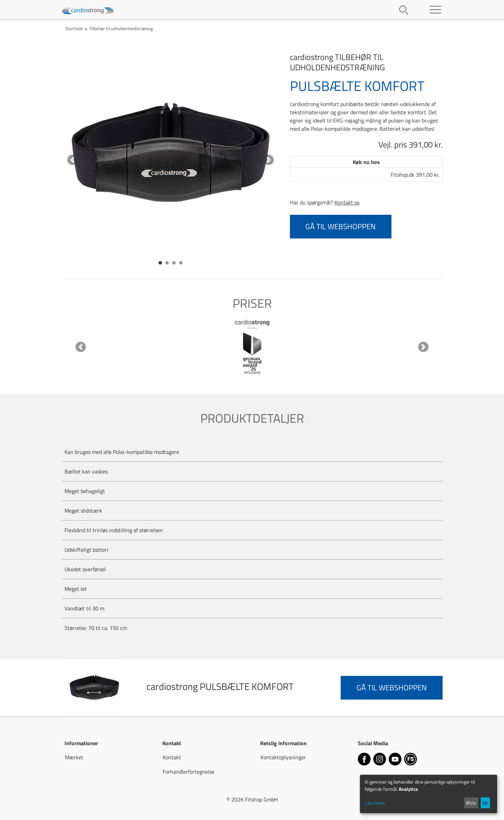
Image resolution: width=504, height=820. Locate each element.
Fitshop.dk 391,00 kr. (415, 175)
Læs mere (375, 803)
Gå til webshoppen (341, 226)
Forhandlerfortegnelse (189, 772)
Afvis (471, 803)
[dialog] (429, 794)
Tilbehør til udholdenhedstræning (121, 28)
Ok (485, 803)
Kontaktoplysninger (283, 757)
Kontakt (172, 757)
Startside (74, 28)
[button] (73, 160)
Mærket (74, 757)
